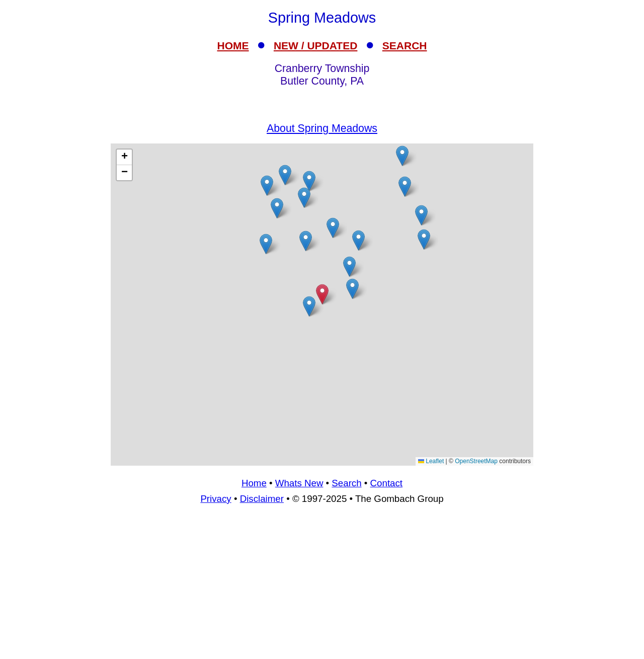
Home (254, 483)
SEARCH (405, 46)
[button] (306, 241)
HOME (233, 46)
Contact (386, 483)
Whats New (299, 483)
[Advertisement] (322, 586)
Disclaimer (262, 499)
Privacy (216, 499)
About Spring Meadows (322, 128)
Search (346, 483)
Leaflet (431, 461)
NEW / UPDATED (315, 46)
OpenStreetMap (476, 461)
